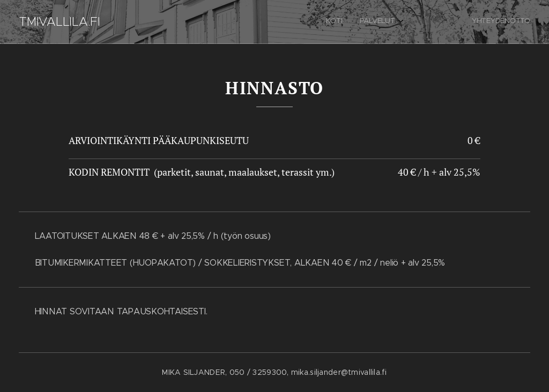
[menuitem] (476, 22)
